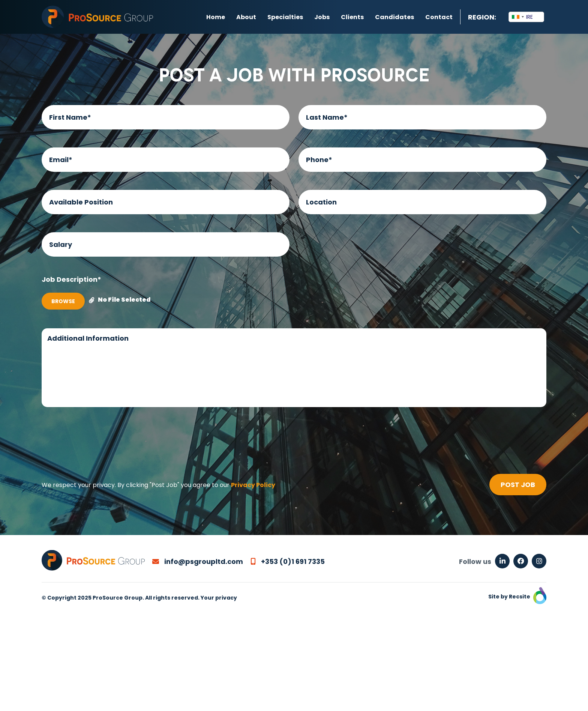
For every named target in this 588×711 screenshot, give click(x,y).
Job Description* (71, 279)
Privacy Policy (253, 485)
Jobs (322, 17)
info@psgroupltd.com (198, 561)
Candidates (394, 17)
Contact (439, 17)
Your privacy (219, 598)
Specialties (285, 17)
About (246, 17)
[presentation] (99, 442)
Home (216, 17)
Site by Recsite (517, 597)
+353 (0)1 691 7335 (288, 561)
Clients (352, 17)
